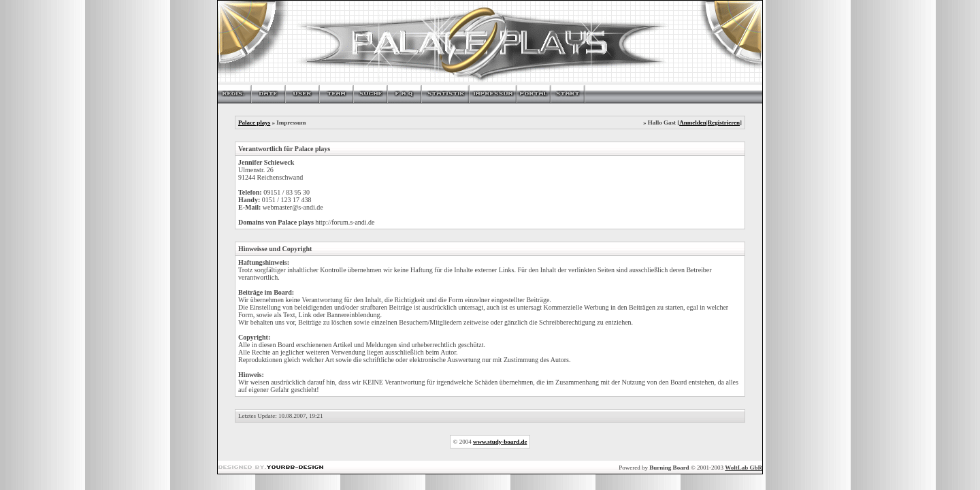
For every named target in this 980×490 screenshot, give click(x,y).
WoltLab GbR (744, 468)
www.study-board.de (500, 442)
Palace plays (254, 122)
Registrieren (724, 122)
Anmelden (693, 122)
